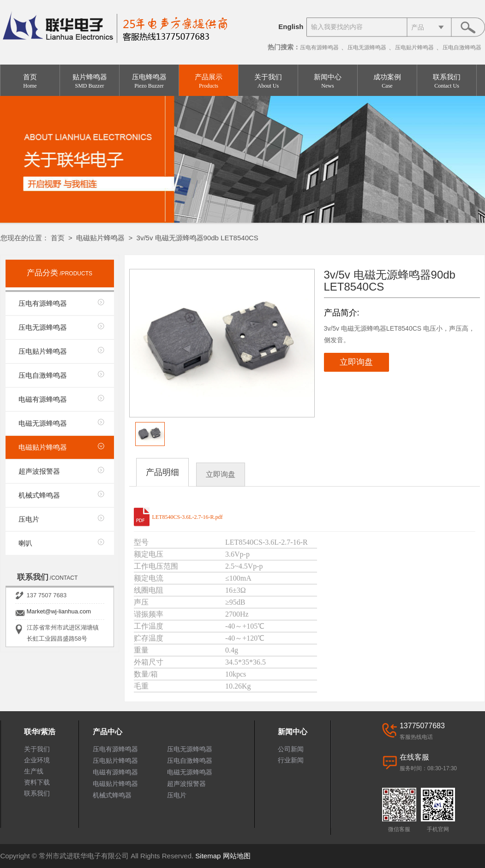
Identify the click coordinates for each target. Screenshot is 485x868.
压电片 (29, 519)
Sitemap (208, 856)
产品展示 (209, 81)
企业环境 (37, 760)
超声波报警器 (39, 471)
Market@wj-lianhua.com (59, 611)
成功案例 (387, 81)
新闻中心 (328, 81)
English (291, 27)
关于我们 (268, 81)
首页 (30, 81)
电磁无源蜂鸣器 (43, 423)
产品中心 (108, 732)
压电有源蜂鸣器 (319, 48)
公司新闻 (291, 749)
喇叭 (25, 543)
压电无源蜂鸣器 (367, 48)
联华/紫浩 (40, 732)
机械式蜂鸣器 (39, 495)
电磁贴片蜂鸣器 (100, 238)
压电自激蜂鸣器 (462, 48)
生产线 (34, 771)
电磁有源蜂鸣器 (43, 399)
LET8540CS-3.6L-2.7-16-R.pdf (188, 517)
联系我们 (447, 81)
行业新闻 (291, 760)
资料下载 (37, 782)
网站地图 (237, 856)
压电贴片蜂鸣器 (414, 48)
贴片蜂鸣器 (90, 81)
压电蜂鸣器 (149, 81)
